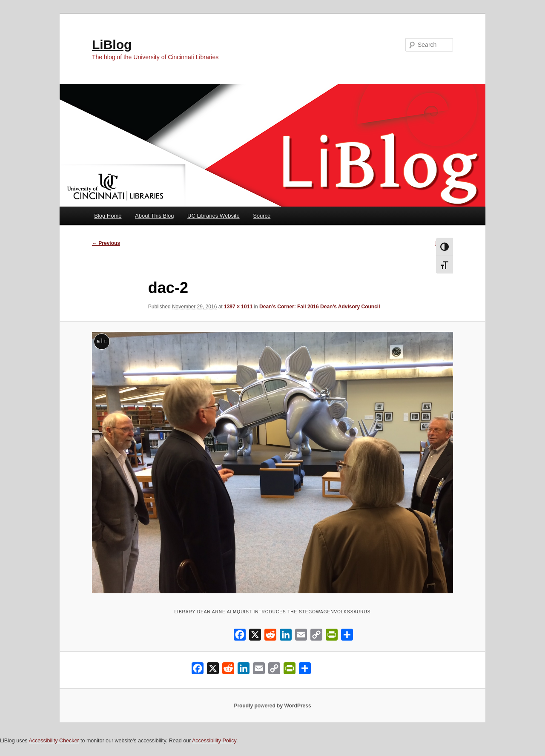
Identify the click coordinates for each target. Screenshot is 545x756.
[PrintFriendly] (332, 637)
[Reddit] (270, 637)
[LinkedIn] (286, 637)
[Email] (301, 637)
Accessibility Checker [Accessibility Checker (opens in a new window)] (54, 741)
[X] (255, 637)
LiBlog (112, 45)
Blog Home (108, 216)
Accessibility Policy (214, 741)
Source (262, 216)
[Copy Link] (316, 637)
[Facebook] (240, 637)
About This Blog (155, 216)
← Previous (106, 243)
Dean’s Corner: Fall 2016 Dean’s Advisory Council (320, 307)
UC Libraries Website (214, 216)
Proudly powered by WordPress (272, 706)
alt (102, 341)
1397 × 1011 (238, 307)
